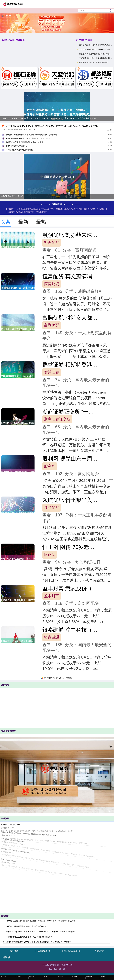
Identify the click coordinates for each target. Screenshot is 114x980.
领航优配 (52, 508)
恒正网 (50, 555)
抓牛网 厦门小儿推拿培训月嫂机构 (19, 150)
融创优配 (52, 242)
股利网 (50, 466)
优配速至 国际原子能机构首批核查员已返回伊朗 (26, 926)
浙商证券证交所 (57, 419)
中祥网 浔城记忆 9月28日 (12, 196)
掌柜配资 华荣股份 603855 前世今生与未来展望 (24, 142)
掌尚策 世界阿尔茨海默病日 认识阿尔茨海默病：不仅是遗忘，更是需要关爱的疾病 (41, 921)
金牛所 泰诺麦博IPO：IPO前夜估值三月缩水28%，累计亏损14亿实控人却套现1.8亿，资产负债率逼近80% (48, 118)
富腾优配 (52, 325)
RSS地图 (62, 965)
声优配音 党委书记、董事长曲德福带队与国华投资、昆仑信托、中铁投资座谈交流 (41, 932)
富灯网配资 (14, 951)
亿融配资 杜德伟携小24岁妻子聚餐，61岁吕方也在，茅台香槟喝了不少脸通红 (39, 942)
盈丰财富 (52, 596)
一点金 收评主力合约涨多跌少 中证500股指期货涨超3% (30, 937)
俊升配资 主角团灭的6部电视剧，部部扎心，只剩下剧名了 (29, 138)
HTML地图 (69, 965)
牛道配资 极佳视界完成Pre (16, 146)
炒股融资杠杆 (100, 951)
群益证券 (52, 372)
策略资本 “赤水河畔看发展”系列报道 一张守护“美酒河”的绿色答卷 (31, 135)
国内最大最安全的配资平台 (71, 951)
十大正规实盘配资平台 (43, 951)
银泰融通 (52, 637)
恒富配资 (52, 284)
